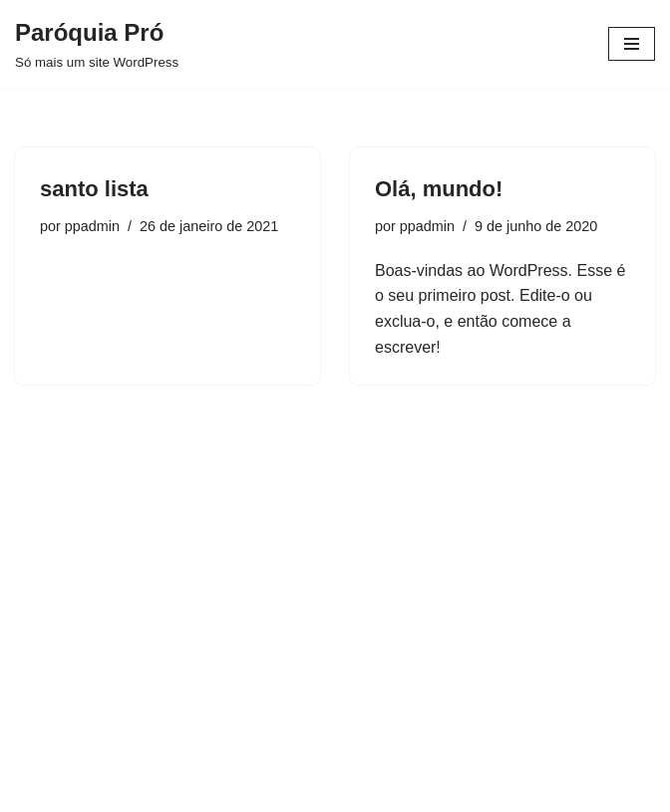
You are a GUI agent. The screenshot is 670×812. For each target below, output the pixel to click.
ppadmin (92, 226)
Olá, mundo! (439, 189)
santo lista (94, 189)
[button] (628, 28)
